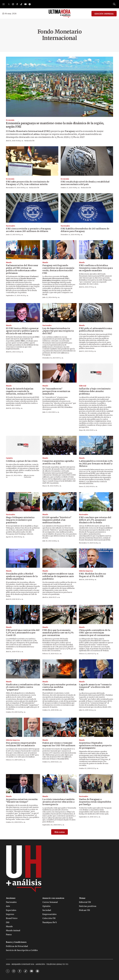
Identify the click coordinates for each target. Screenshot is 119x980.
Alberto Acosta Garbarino (29, 476)
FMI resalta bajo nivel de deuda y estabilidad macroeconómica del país (85, 183)
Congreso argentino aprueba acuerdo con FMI (58, 462)
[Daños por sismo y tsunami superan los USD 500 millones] (59, 727)
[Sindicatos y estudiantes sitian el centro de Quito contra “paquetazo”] (23, 669)
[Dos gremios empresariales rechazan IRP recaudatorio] (23, 727)
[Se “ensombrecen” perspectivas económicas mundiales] (59, 373)
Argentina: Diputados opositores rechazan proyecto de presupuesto (95, 745)
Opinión (9, 458)
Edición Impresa (86, 571)
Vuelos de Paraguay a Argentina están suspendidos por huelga (95, 802)
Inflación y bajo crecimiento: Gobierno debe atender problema (95, 391)
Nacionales (11, 226)
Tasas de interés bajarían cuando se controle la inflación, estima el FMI (20, 391)
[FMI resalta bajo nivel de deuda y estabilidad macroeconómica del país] (87, 161)
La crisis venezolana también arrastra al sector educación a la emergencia (58, 802)
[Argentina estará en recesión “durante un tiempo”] (23, 784)
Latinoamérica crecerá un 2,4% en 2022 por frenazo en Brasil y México (96, 464)
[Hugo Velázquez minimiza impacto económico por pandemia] (23, 502)
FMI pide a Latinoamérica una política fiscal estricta (95, 330)
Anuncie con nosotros (53, 898)
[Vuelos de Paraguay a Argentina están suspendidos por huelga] (96, 784)
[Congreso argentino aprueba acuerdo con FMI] (59, 445)
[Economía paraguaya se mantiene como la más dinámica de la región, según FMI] (59, 87)
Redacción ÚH (29, 141)
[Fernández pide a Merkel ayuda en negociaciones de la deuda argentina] (23, 558)
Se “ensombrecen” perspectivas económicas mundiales (56, 391)
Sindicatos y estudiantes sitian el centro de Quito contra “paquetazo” (23, 687)
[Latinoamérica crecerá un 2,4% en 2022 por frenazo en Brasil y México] (96, 445)
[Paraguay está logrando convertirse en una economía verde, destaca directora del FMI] (59, 250)
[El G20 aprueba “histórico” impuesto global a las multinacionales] (59, 502)
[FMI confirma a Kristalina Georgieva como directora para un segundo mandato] (96, 250)
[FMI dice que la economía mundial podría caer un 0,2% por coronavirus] (59, 614)
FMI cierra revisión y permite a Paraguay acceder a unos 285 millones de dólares (28, 230)
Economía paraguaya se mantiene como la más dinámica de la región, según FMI (55, 125)
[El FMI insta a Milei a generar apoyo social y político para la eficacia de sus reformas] (23, 313)
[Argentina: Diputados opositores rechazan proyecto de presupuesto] (96, 727)
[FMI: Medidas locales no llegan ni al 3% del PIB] (96, 558)
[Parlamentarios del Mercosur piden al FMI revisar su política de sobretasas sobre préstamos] (23, 250)
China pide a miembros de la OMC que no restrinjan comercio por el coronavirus (95, 633)
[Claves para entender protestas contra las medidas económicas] (59, 669)
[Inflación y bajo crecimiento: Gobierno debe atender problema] (96, 373)
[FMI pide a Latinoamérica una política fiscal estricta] (96, 313)
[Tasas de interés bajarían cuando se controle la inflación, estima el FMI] (23, 373)
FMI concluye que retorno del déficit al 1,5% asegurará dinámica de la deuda (95, 520)
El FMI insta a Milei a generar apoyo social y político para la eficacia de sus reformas (22, 331)
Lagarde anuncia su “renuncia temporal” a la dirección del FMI (95, 687)
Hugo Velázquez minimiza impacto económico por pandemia (20, 520)
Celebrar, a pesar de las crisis (22, 461)
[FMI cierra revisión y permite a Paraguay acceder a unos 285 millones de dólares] (32, 208)
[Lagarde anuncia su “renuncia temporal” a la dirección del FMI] (96, 669)
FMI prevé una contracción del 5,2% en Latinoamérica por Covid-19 (23, 633)
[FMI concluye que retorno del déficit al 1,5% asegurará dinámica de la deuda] (96, 502)
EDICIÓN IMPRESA (104, 14)
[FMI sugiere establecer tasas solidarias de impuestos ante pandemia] (59, 558)
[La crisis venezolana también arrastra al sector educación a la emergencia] (59, 784)
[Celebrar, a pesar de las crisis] (23, 445)
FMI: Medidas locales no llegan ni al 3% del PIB (92, 575)
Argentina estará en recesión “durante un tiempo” (22, 801)
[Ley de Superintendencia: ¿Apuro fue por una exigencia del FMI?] (59, 313)
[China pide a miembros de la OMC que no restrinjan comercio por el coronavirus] (96, 614)
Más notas (59, 832)
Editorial (83, 386)
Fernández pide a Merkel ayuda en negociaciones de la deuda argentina (22, 576)
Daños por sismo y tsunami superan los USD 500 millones (59, 744)
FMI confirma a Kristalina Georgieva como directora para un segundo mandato (96, 268)
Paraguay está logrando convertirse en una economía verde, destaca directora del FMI (58, 269)
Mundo (9, 263)
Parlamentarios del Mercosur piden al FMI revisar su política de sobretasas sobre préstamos (22, 269)
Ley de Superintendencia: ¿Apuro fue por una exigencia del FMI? (58, 331)
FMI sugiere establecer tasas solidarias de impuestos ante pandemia (58, 576)
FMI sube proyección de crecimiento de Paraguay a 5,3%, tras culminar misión (28, 183)
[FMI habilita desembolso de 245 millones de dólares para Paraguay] (87, 208)
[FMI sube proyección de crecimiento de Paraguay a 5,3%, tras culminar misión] (32, 161)
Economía (10, 120)
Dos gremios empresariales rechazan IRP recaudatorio (21, 744)
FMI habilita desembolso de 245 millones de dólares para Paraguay (85, 230)
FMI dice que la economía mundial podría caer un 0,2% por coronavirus (58, 633)
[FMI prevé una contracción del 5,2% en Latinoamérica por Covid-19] (23, 614)
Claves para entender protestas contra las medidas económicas (59, 687)
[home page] (60, 14)
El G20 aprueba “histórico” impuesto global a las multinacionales (57, 520)
